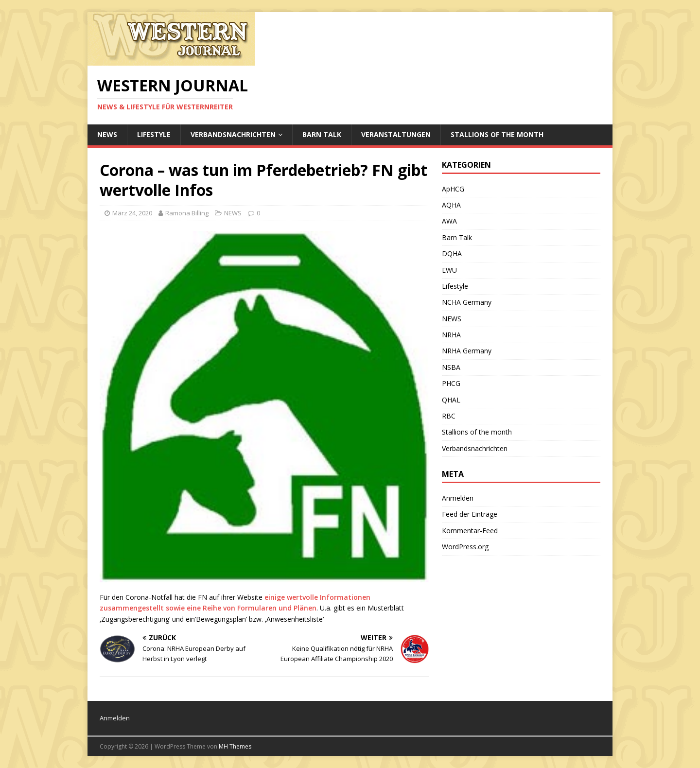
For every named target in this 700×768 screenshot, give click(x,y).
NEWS (107, 134)
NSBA (451, 367)
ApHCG (453, 189)
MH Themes (235, 746)
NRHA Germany (467, 351)
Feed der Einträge (470, 514)
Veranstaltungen (396, 134)
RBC (449, 416)
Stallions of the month (497, 134)
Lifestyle (154, 134)
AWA (449, 221)
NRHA (451, 335)
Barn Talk (322, 134)
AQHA (451, 205)
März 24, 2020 (132, 213)
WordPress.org (465, 547)
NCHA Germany (467, 302)
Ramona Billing (187, 213)
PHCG (451, 383)
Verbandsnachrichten (233, 134)
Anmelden (458, 498)
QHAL (451, 400)
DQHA (452, 253)
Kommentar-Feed (470, 531)
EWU (449, 270)
